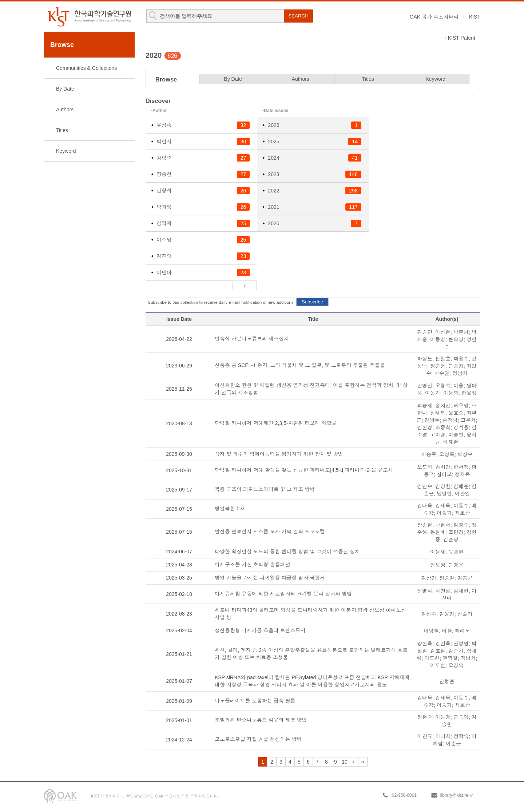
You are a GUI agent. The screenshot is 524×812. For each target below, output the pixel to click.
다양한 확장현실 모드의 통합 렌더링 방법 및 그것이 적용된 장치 (287, 552)
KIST (475, 17)
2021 (273, 207)
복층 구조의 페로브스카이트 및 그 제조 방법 (265, 489)
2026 (273, 125)
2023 (273, 174)
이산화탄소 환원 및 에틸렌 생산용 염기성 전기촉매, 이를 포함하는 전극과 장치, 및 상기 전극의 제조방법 (311, 389)
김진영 (164, 256)
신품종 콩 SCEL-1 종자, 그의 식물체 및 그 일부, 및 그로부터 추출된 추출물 (300, 365)
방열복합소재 (230, 509)
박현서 (164, 142)
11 (354, 762)
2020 (273, 223)
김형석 (164, 191)
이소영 (164, 240)
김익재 (164, 223)
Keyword (66, 151)
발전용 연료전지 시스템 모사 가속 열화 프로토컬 (270, 532)
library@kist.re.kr (457, 795)
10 (345, 762)
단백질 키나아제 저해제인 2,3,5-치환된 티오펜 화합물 (276, 423)
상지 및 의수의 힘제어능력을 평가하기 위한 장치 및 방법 (279, 454)
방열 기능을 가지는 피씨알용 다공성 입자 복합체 (270, 578)
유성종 (164, 125)
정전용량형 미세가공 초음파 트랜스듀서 (260, 630)
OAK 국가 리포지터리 (434, 17)
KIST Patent (462, 38)
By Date (65, 89)
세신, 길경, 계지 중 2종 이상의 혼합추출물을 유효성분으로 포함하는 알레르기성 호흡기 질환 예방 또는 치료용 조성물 (311, 654)
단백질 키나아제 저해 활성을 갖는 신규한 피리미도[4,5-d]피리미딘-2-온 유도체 (304, 470)
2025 (273, 142)
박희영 (164, 207)
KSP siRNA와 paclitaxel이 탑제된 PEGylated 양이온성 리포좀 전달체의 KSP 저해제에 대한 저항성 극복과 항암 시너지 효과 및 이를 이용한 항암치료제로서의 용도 (312, 681)
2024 (273, 158)
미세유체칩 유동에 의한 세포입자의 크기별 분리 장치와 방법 (283, 594)
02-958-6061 (404, 795)
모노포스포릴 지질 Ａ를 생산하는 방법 (258, 739)
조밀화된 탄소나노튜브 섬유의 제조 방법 (261, 720)
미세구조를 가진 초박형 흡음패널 (253, 565)
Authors (65, 110)
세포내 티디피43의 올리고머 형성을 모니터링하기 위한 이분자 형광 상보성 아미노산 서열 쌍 (311, 614)
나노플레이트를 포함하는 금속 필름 (255, 701)
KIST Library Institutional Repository (89, 17)
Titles (62, 130)
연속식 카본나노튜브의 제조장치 (252, 339)
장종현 (164, 174)
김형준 (164, 158)
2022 (273, 191)
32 (363, 762)
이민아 (164, 272)
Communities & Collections (86, 68)
